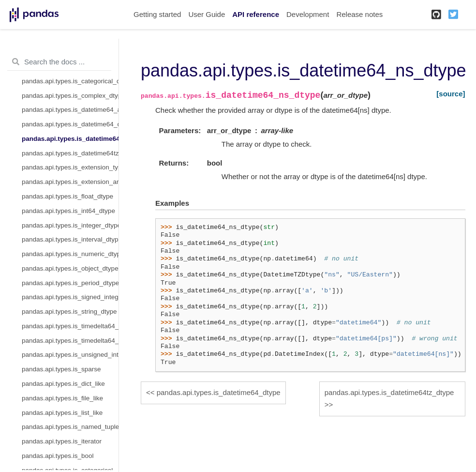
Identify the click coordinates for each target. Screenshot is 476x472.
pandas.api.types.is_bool (58, 456)
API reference (256, 14)
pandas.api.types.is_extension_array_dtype (70, 182)
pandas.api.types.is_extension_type (70, 167)
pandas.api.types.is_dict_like (63, 384)
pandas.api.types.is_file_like (62, 398)
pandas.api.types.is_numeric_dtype (70, 254)
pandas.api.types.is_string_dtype (69, 312)
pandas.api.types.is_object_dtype (70, 268)
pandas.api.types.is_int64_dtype (68, 211)
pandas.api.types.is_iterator (62, 441)
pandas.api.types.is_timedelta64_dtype (70, 326)
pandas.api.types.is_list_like (62, 413)
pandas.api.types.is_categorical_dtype (70, 81)
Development (308, 14)
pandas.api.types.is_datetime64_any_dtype (70, 110)
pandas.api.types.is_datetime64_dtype (70, 124)
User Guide (207, 14)
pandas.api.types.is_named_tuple (70, 427)
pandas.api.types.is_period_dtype (70, 283)
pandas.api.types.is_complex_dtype (70, 96)
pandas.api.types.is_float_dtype (67, 196)
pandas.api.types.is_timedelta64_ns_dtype (70, 341)
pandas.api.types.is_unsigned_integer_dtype (70, 355)
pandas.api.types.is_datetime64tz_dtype (70, 153)
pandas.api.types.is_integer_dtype (70, 225)
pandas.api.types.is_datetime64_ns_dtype (70, 139)
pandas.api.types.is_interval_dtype (70, 239)
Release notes (359, 14)
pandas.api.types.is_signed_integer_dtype (70, 297)
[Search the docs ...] (59, 62)
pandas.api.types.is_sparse (61, 369)
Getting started (157, 14)
